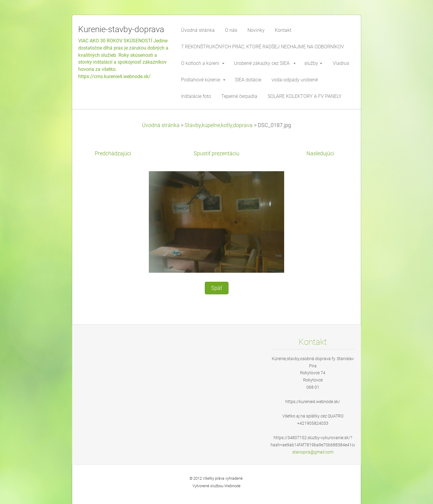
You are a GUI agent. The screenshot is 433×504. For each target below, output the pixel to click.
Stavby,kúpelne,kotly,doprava (219, 125)
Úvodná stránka (161, 125)
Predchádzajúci (113, 153)
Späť (217, 288)
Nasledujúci (320, 153)
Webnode (232, 486)
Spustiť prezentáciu (216, 153)
